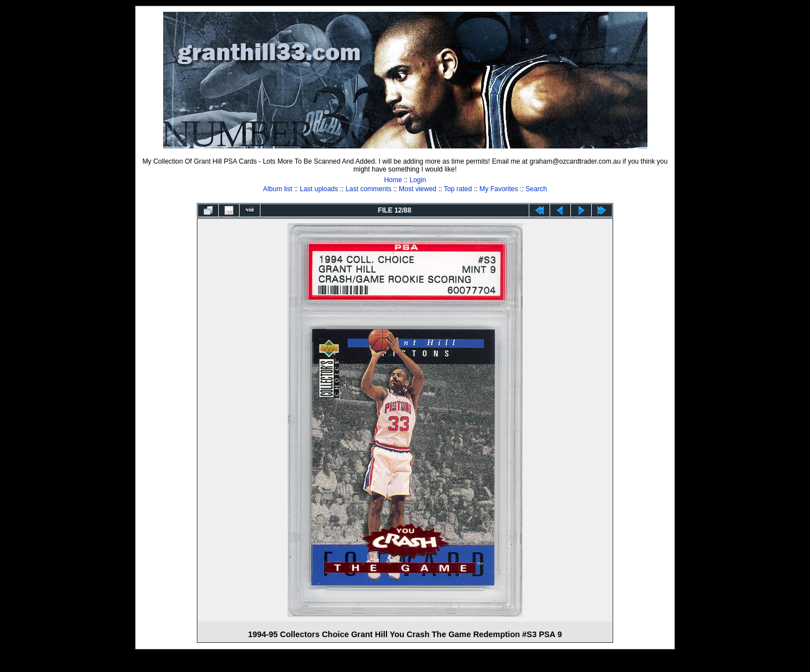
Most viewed (418, 189)
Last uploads (319, 189)
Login (418, 180)
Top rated (458, 189)
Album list (278, 189)
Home (393, 180)
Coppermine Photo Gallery (419, 664)
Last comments (368, 189)
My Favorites (499, 189)
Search (536, 189)
